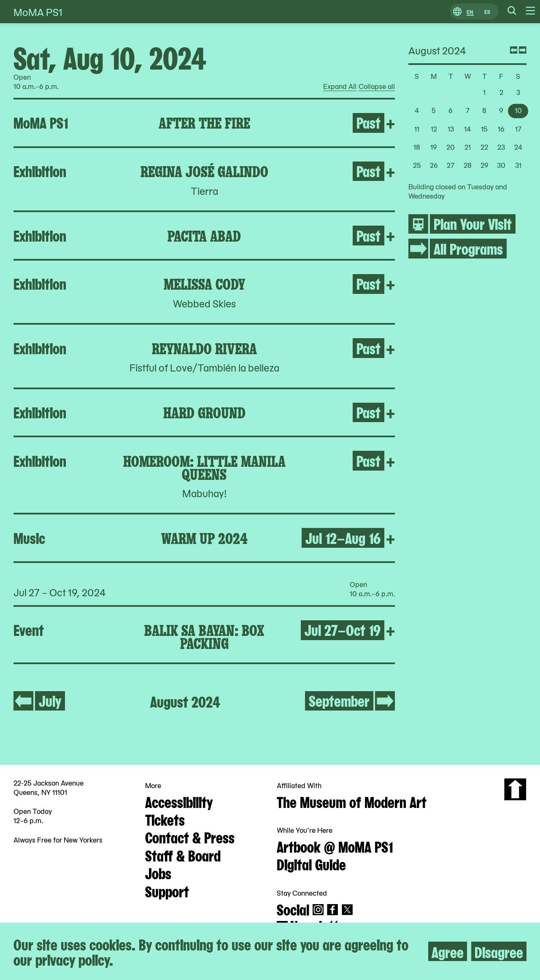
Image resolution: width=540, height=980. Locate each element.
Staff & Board (183, 855)
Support (167, 891)
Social (293, 909)
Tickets (165, 819)
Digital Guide (311, 864)
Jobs (158, 872)
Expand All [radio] (340, 86)
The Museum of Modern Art (352, 801)
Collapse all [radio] (377, 86)
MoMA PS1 (38, 12)
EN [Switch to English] (470, 12)
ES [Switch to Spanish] (487, 12)
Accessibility (179, 801)
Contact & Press (190, 837)
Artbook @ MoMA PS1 (335, 846)
